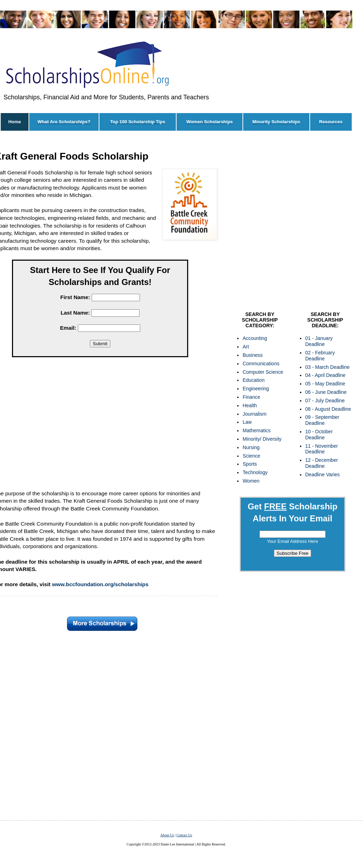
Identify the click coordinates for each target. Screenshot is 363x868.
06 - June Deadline (326, 392)
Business (253, 355)
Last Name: (75, 313)
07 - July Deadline (325, 401)
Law (247, 422)
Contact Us (184, 835)
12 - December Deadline (322, 463)
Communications (261, 364)
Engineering (256, 389)
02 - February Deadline (320, 356)
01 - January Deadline (319, 341)
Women (251, 481)
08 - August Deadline (328, 409)
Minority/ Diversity (262, 439)
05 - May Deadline (325, 384)
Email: (68, 328)
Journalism (254, 414)
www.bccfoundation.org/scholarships (100, 584)
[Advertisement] (72, 223)
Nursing (251, 447)
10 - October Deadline (319, 435)
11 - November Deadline (322, 449)
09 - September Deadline (322, 420)
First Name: (75, 297)
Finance (251, 397)
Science (251, 456)
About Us (167, 835)
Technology (255, 472)
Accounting (255, 338)
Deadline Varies (322, 475)
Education (253, 380)
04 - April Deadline (325, 375)
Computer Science (263, 372)
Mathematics (256, 430)
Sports (250, 464)
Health (250, 405)
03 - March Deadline (327, 367)
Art (246, 347)
